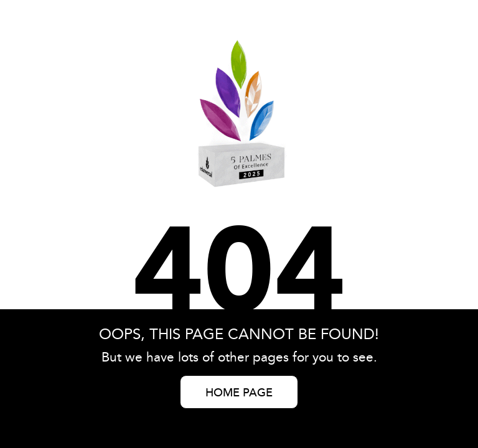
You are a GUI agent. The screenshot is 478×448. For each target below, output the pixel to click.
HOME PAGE (239, 393)
